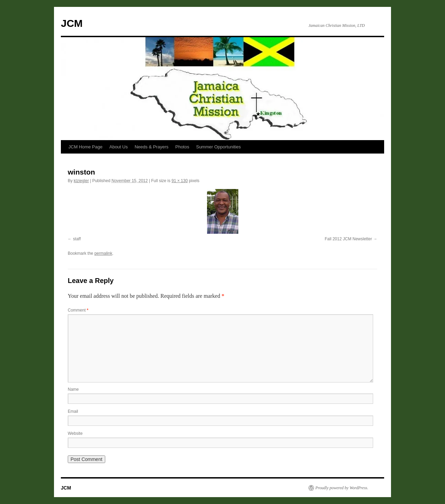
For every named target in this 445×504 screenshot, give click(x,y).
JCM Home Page (85, 147)
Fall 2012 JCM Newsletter (348, 239)
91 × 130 (180, 181)
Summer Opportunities (218, 147)
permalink (103, 253)
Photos (182, 147)
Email (73, 411)
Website (75, 433)
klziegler (81, 181)
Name (73, 389)
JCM (72, 23)
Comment (78, 310)
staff (77, 239)
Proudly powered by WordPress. (342, 488)
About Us (118, 147)
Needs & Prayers (151, 147)
